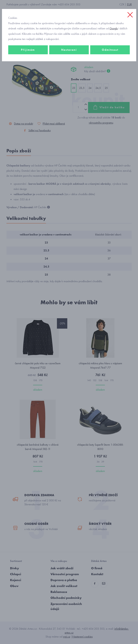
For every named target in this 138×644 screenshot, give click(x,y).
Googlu (114, 28)
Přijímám (28, 50)
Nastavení (69, 50)
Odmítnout (110, 50)
